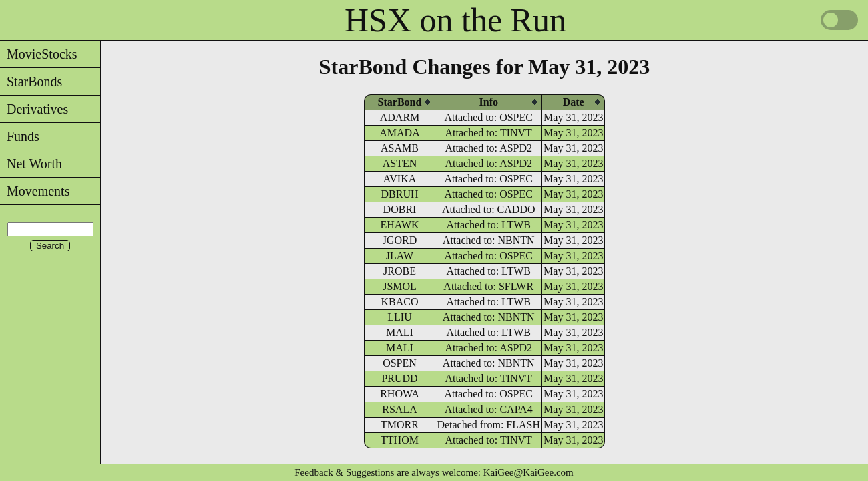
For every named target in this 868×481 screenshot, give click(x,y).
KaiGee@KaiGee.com (528, 472)
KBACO (400, 302)
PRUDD (399, 378)
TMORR (400, 425)
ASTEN (400, 163)
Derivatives (34, 109)
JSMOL (400, 286)
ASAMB (400, 148)
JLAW (400, 256)
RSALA (399, 409)
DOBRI (400, 209)
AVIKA (400, 179)
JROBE (400, 271)
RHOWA (400, 394)
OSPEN (400, 363)
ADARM (400, 117)
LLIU (399, 317)
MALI (400, 332)
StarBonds (31, 82)
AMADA (399, 133)
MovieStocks (39, 54)
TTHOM (400, 440)
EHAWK (399, 225)
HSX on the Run (455, 20)
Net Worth (31, 164)
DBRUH (400, 194)
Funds (20, 136)
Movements (35, 191)
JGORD (400, 240)
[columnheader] (400, 102)
